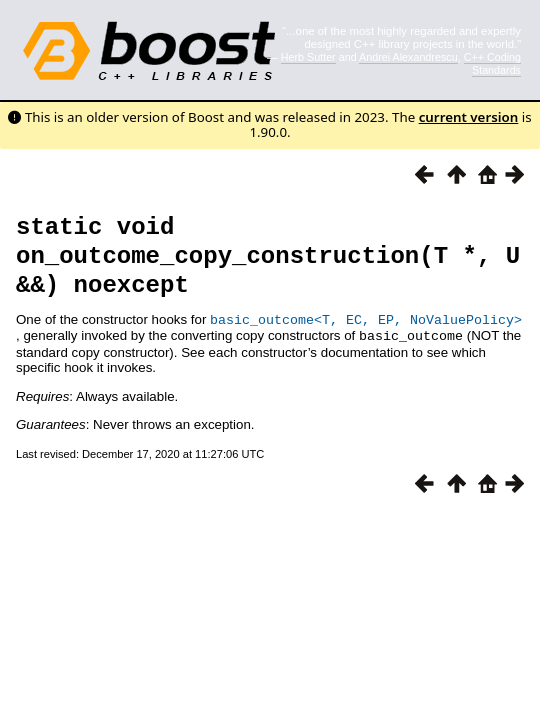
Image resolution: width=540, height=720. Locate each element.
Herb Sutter (308, 57)
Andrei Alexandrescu (408, 57)
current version (469, 117)
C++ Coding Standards (492, 63)
